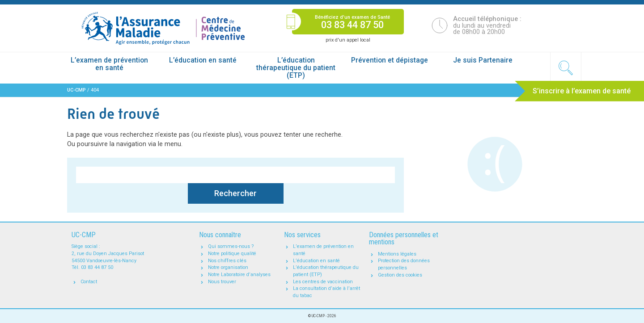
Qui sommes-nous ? (231, 246)
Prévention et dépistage (390, 60)
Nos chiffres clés (227, 261)
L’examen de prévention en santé (109, 64)
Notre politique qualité (232, 254)
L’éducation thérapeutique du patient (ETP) (296, 68)
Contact (89, 282)
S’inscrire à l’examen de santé (582, 91)
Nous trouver (222, 282)
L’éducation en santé (203, 60)
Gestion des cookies (400, 275)
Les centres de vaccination (323, 282)
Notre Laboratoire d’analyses (239, 275)
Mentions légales (397, 254)
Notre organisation (228, 267)
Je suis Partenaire (483, 60)
